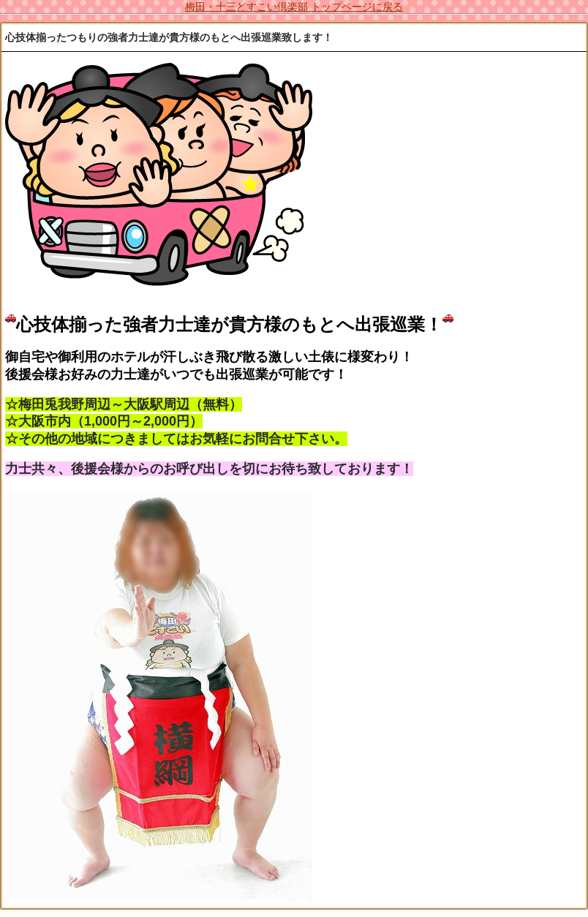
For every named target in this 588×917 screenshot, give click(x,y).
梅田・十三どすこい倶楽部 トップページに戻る (294, 7)
